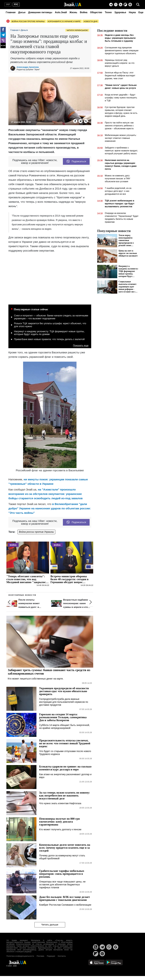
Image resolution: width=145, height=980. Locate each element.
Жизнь (73, 12)
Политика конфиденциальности (20, 956)
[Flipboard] (125, 5)
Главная (11, 12)
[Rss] (121, 5)
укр (8, 4)
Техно (108, 12)
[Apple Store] (97, 962)
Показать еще (81, 346)
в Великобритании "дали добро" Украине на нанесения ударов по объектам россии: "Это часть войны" (50, 508)
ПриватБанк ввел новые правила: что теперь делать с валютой (49, 339)
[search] (138, 5)
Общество (96, 12)
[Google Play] (114, 962)
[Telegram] (111, 5)
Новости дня (91, 21)
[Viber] (116, 5)
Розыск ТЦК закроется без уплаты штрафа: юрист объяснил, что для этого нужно (50, 325)
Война (84, 12)
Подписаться (76, 161)
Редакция (51, 956)
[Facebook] (3, 30)
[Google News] (116, 947)
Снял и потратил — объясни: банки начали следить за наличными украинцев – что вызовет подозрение (51, 317)
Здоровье (120, 12)
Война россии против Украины (28, 21)
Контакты (62, 956)
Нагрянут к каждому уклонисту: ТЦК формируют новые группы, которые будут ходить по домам (49, 333)
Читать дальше (50, 925)
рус (16, 4)
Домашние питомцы (40, 12)
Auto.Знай (61, 12)
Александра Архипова (28, 67)
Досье (22, 12)
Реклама (40, 956)
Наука (132, 12)
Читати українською (77, 30)
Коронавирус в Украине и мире (64, 21)
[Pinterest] (130, 5)
